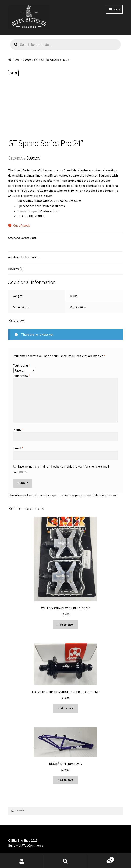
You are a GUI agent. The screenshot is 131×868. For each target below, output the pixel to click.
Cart (101, 858)
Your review (22, 376)
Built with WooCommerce (26, 845)
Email (18, 448)
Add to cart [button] (65, 625)
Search (66, 861)
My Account (22, 861)
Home (16, 60)
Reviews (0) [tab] (16, 269)
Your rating (22, 365)
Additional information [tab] (24, 257)
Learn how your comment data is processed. (90, 495)
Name (18, 429)
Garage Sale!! (30, 60)
